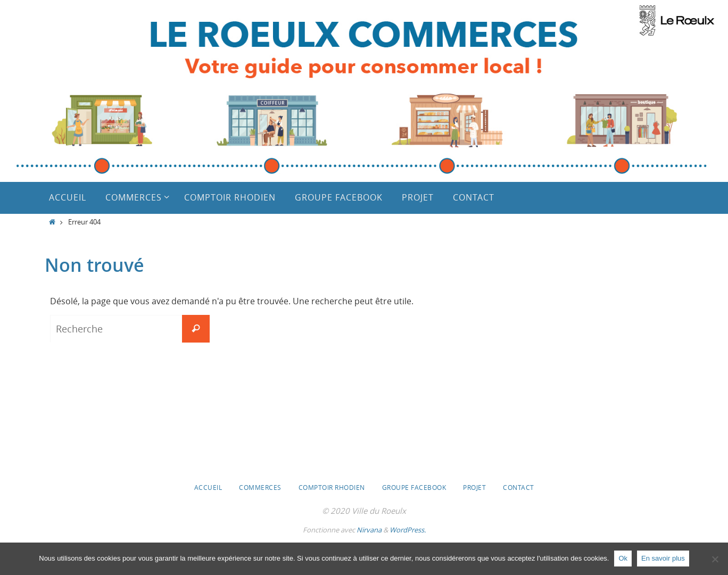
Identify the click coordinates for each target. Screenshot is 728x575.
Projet (474, 487)
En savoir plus (663, 558)
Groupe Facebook (414, 487)
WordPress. (408, 530)
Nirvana (369, 530)
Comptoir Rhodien (332, 487)
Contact (519, 487)
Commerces (260, 487)
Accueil (208, 487)
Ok (623, 558)
